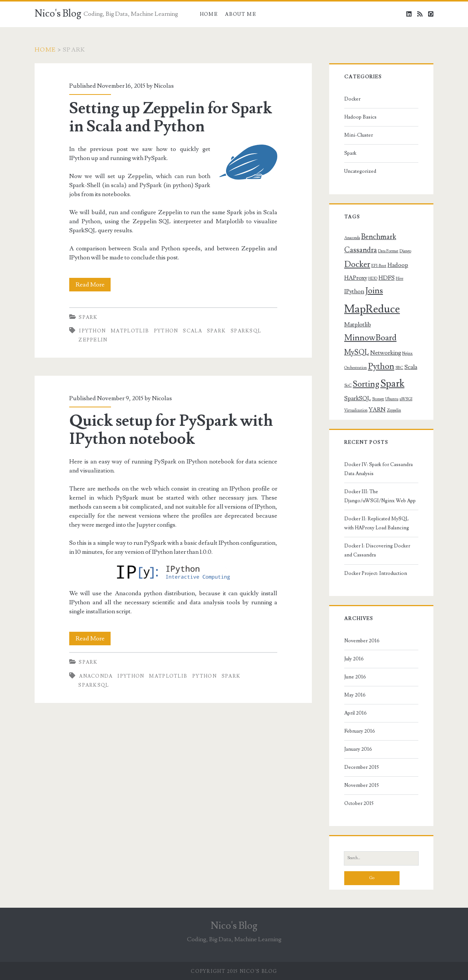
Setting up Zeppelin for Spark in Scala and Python (170, 117)
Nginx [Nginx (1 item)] (407, 354)
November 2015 (362, 785)
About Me (240, 14)
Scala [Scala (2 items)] (411, 367)
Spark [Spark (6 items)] (392, 384)
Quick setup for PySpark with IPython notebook (171, 430)
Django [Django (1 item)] (405, 251)
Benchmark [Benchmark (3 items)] (379, 237)
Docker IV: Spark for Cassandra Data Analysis (378, 469)
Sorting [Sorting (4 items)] (366, 384)
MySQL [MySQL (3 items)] (357, 353)
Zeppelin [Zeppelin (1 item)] (394, 410)
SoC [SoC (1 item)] (348, 386)
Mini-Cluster (359, 135)
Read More (93, 285)
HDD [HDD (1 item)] (373, 279)
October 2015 (359, 803)
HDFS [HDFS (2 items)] (387, 278)
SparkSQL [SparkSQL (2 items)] (358, 398)
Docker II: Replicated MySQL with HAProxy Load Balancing (377, 523)
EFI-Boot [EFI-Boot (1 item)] (379, 266)
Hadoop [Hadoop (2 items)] (398, 265)
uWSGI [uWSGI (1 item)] (406, 399)
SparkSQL (246, 331)
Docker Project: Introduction (376, 573)
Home (209, 14)
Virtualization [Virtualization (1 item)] (356, 410)
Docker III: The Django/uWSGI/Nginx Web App (380, 496)
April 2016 (356, 713)
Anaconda (96, 676)
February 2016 (360, 731)
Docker (352, 99)
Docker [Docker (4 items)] (357, 264)
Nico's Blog (58, 14)
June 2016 (355, 677)
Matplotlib (130, 331)
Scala (192, 331)
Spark (88, 317)
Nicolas (164, 86)
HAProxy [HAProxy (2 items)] (356, 278)
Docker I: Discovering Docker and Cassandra (377, 550)
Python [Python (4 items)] (381, 367)
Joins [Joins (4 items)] (374, 291)
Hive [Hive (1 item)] (400, 279)
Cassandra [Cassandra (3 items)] (361, 250)
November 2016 (362, 641)
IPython (92, 331)
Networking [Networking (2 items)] (386, 353)
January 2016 (358, 749)
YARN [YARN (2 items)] (377, 410)
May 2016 (355, 695)
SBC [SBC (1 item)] (399, 368)
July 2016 (354, 659)
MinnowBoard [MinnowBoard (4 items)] (370, 338)
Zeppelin (93, 340)
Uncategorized (360, 171)
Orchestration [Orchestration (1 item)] (356, 368)
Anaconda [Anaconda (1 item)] (352, 238)
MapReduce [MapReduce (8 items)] (372, 309)
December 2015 (362, 767)
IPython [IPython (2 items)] (354, 291)
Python (166, 331)
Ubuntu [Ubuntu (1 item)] (392, 399)
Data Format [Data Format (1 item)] (388, 251)
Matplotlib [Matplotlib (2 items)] (358, 325)
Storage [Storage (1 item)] (378, 399)
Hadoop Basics (360, 117)
